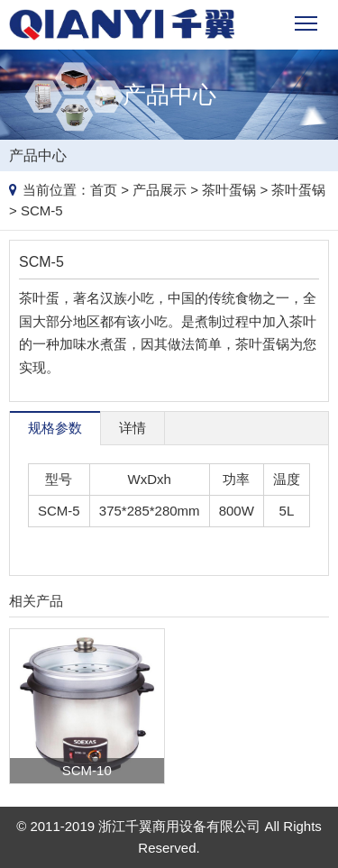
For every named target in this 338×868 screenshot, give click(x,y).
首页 (104, 190)
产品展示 (160, 190)
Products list (321, 152)
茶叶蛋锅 (229, 190)
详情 (132, 428)
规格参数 (55, 428)
